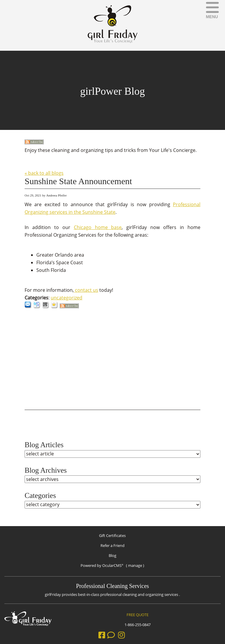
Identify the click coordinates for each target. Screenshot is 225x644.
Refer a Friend (112, 545)
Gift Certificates (112, 535)
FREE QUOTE (138, 615)
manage (135, 565)
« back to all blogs (44, 173)
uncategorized (67, 298)
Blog (112, 555)
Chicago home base (98, 227)
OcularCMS (113, 565)
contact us (86, 290)
